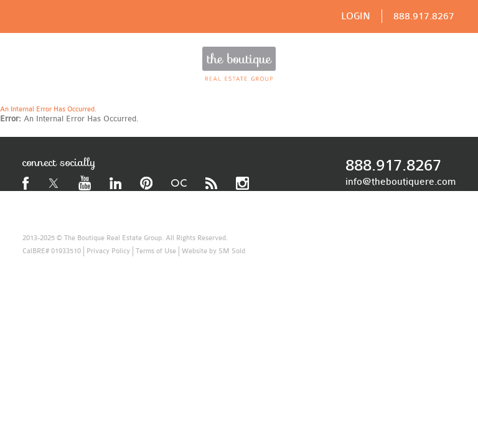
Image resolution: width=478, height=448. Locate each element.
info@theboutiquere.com (401, 182)
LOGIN (356, 16)
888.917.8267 (424, 16)
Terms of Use (156, 251)
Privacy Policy (108, 251)
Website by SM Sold (213, 251)
